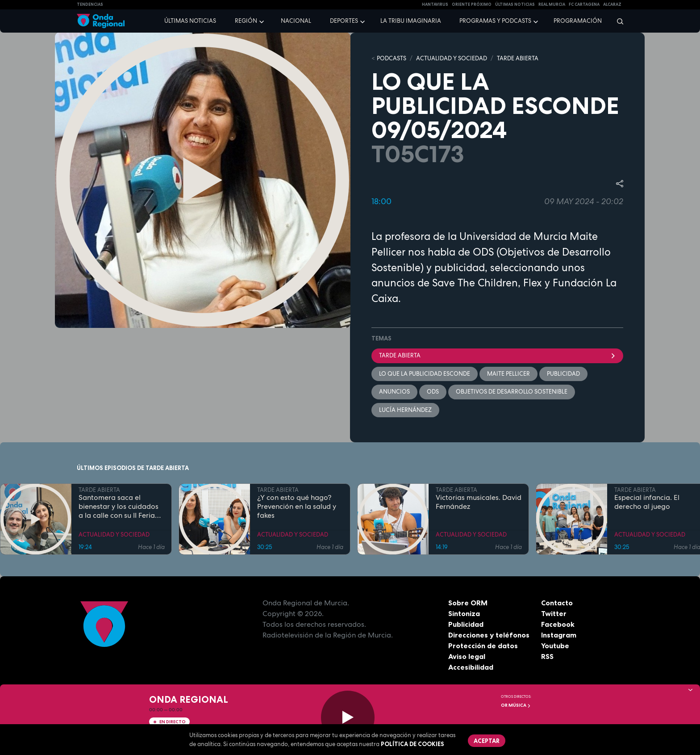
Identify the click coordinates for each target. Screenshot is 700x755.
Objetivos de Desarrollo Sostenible (512, 392)
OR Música (516, 705)
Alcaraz (612, 4)
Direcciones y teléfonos (489, 635)
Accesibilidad (471, 667)
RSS (547, 656)
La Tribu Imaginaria (411, 21)
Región (246, 21)
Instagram (559, 635)
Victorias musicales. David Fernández (479, 502)
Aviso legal (467, 656)
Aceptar (487, 741)
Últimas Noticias (515, 4)
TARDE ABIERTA (518, 58)
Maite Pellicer (508, 374)
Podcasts (392, 58)
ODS (433, 392)
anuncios (394, 392)
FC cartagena (584, 4)
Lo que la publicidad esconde (425, 374)
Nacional (296, 21)
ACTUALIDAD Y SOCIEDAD (452, 58)
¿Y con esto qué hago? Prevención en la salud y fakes (297, 507)
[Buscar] (617, 21)
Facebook (558, 624)
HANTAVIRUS (435, 4)
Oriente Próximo (472, 4)
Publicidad (466, 624)
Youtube (555, 646)
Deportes (344, 21)
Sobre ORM (468, 603)
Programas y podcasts (495, 21)
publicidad (563, 374)
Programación (578, 21)
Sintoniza (464, 613)
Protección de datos (483, 646)
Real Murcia (552, 4)
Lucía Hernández (405, 410)
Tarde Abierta (497, 355)
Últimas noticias (190, 21)
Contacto (557, 603)
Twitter (554, 613)
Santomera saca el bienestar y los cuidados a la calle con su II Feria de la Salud (119, 507)
